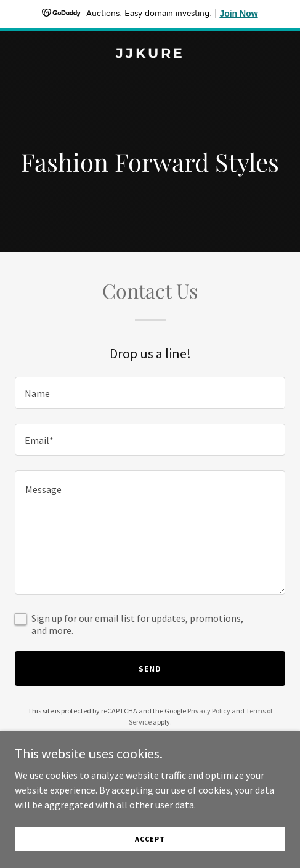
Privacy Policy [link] (209, 711)
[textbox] (150, 393)
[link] (150, 54)
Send (150, 669)
